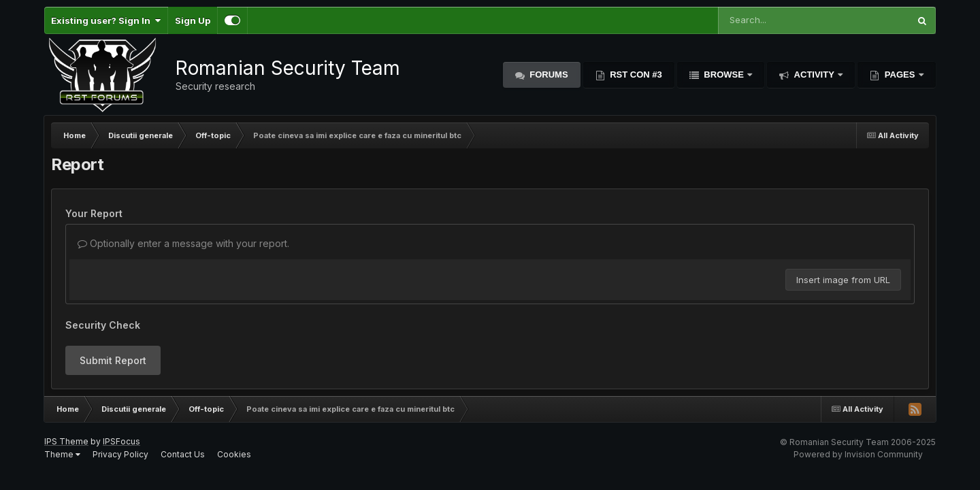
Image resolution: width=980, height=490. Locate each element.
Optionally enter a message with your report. (183, 243)
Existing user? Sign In (106, 20)
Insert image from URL (843, 280)
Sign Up (193, 20)
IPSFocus (121, 441)
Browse (724, 75)
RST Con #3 (635, 75)
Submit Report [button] (113, 360)
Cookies (234, 454)
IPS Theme (66, 441)
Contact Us (183, 454)
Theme (62, 454)
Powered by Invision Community (858, 454)
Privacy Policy (120, 454)
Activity (814, 75)
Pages (900, 75)
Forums (548, 75)
